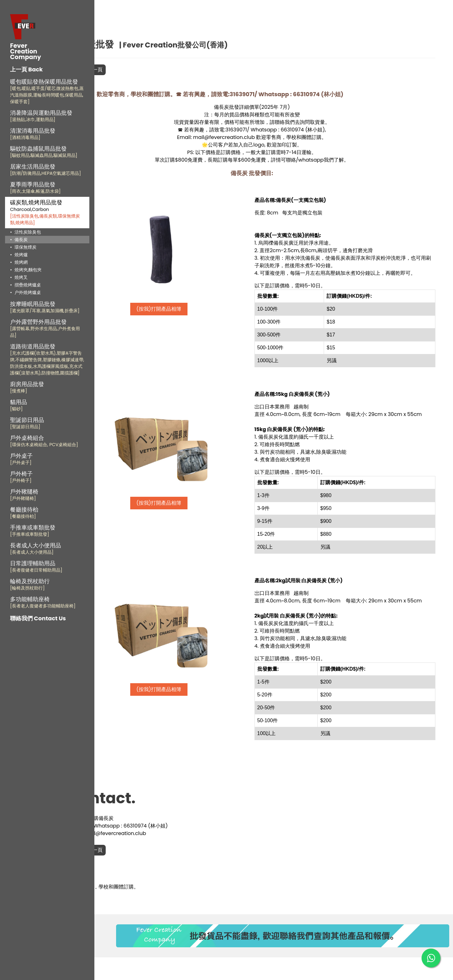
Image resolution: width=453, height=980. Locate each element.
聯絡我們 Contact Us (38, 618)
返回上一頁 (131, 70)
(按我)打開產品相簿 (192, 309)
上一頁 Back (26, 69)
